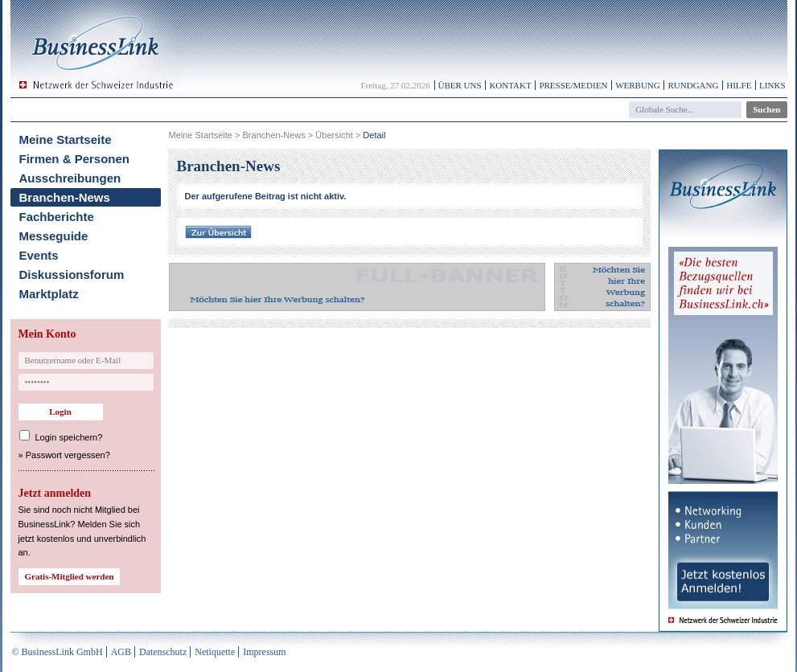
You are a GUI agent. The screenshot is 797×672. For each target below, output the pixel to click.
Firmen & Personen (75, 159)
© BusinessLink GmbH (58, 652)
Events (39, 255)
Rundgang (693, 85)
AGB (121, 652)
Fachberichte (57, 217)
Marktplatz (49, 294)
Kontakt (510, 85)
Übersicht (334, 135)
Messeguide (54, 236)
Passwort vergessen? (68, 455)
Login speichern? (69, 437)
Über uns (460, 85)
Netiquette (215, 652)
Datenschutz (163, 652)
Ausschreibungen (70, 178)
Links (772, 85)
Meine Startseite (66, 139)
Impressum (264, 652)
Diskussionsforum (72, 275)
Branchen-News (65, 197)
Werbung (638, 85)
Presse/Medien (573, 85)
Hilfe (739, 85)
